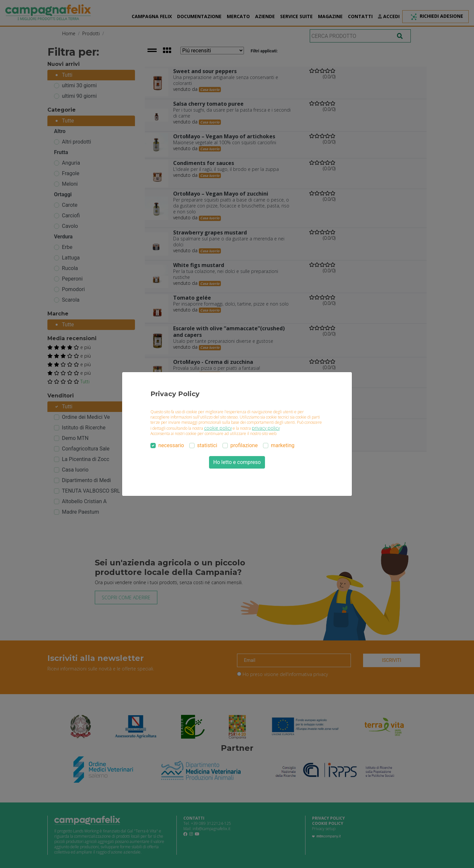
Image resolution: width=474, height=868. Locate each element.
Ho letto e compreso (237, 462)
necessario (171, 445)
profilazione (244, 445)
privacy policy (266, 428)
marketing (283, 445)
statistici (207, 445)
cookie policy (218, 428)
